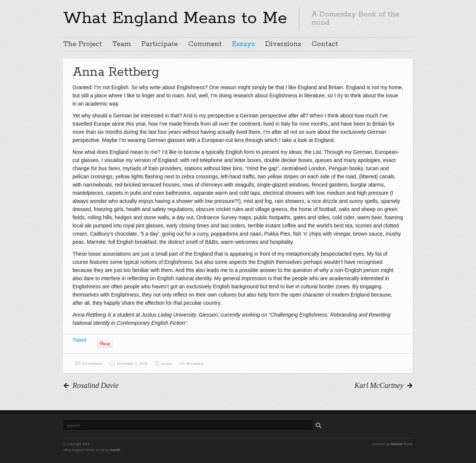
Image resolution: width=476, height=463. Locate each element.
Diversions (283, 44)
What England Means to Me (175, 18)
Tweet (79, 340)
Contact (325, 44)
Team (122, 44)
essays (167, 363)
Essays (243, 44)
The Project (83, 44)
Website (396, 444)
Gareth (115, 450)
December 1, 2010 (132, 363)
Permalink (195, 363)
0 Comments (92, 363)
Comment (205, 44)
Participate (160, 44)
